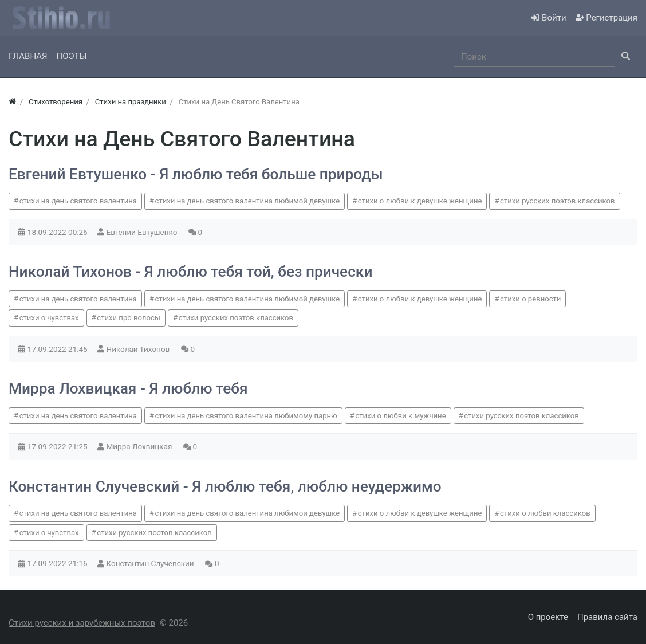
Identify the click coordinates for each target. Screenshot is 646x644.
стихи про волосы (129, 318)
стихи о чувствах (49, 318)
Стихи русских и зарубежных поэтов (82, 623)
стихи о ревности (530, 299)
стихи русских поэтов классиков (557, 201)
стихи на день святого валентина (78, 201)
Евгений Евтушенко (143, 232)
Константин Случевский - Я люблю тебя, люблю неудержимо (225, 486)
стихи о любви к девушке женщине (420, 201)
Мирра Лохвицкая (140, 446)
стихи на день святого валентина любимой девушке (248, 201)
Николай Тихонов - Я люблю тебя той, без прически (190, 272)
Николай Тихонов (139, 349)
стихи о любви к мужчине (400, 416)
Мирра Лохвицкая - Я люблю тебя (128, 388)
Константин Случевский (151, 563)
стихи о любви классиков (545, 513)
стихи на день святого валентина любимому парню (246, 416)
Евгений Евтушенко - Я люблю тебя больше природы (196, 174)
